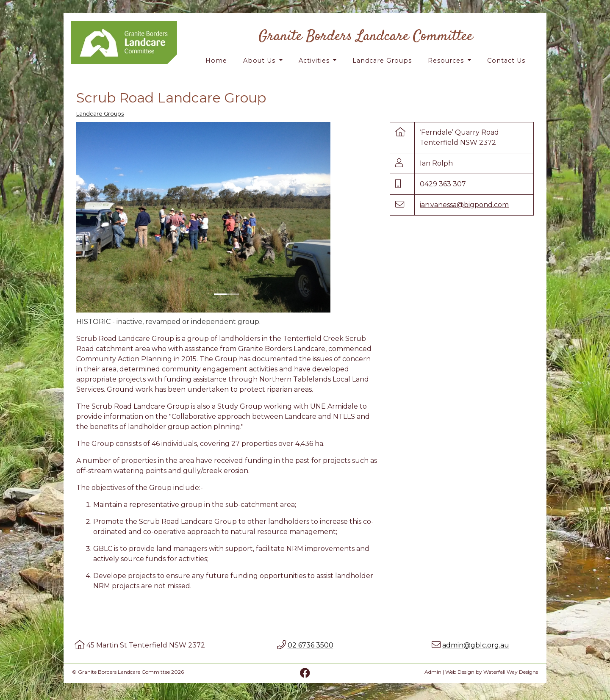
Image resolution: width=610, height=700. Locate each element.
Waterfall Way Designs (511, 672)
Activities (315, 61)
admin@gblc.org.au (476, 645)
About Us (260, 61)
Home (216, 61)
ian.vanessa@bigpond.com (464, 205)
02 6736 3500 (311, 645)
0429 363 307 (443, 184)
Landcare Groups (382, 61)
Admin (433, 672)
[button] (99, 217)
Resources (447, 61)
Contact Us (506, 61)
